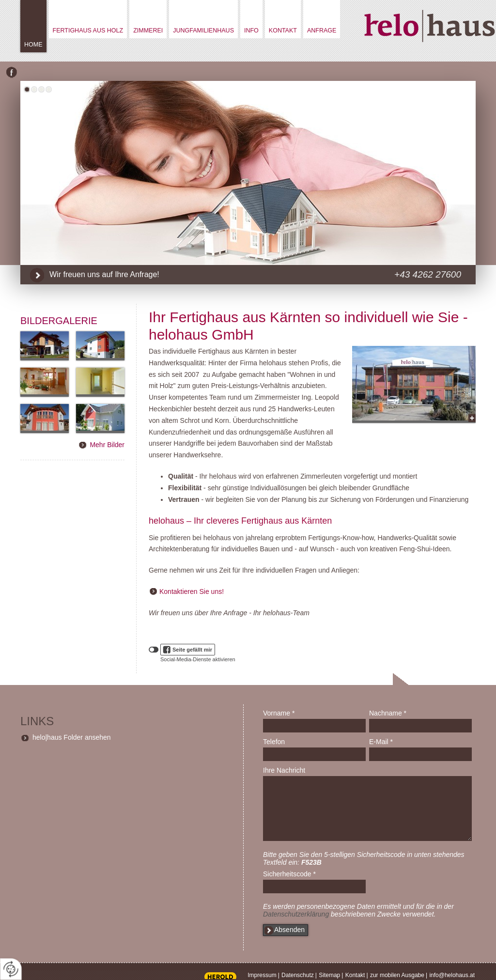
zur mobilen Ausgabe (397, 975)
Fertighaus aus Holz (88, 31)
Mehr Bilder (107, 445)
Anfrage (322, 31)
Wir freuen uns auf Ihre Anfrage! (104, 274)
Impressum (262, 975)
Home (33, 45)
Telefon (274, 742)
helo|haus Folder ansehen (72, 737)
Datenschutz (298, 975)
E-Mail (381, 742)
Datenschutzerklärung (296, 914)
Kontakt (283, 31)
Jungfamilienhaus (203, 31)
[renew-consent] (11, 969)
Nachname (388, 713)
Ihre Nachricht (284, 770)
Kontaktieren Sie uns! (192, 591)
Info (251, 31)
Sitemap (329, 975)
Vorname (279, 713)
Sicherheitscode (289, 874)
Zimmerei (148, 31)
